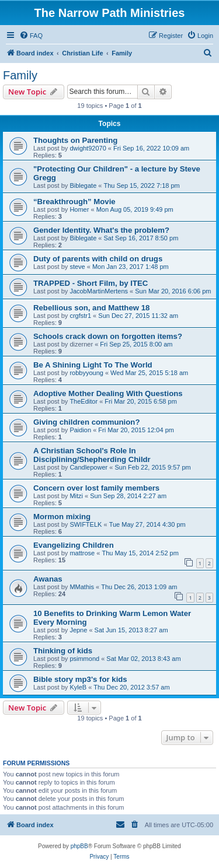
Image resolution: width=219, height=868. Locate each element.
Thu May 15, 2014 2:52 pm (140, 553)
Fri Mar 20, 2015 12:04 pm (136, 430)
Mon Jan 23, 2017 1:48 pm (131, 267)
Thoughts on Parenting (75, 140)
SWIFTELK (86, 524)
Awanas (48, 579)
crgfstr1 (80, 316)
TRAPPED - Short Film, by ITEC (91, 283)
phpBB (79, 846)
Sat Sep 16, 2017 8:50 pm (141, 238)
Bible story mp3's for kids (80, 679)
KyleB (78, 687)
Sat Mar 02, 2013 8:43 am (143, 659)
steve (77, 267)
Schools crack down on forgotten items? (108, 336)
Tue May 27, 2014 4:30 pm (147, 524)
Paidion (80, 430)
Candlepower (88, 467)
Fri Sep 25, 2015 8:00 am (136, 344)
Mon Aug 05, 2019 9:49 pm (135, 209)
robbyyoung (86, 373)
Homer (79, 209)
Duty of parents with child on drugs (98, 259)
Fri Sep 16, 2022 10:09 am (151, 148)
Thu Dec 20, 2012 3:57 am (131, 687)
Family (20, 75)
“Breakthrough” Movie (74, 202)
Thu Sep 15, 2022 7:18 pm (141, 185)
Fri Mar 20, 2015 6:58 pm (141, 401)
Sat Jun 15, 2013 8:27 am (131, 630)
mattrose (82, 553)
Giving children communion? (86, 422)
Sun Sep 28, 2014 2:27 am (128, 496)
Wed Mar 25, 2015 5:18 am (149, 373)
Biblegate (83, 185)
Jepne (78, 630)
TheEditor (84, 401)
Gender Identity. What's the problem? (101, 230)
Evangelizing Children (74, 545)
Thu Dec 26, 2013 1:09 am (139, 587)
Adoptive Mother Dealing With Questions (108, 393)
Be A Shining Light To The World (93, 365)
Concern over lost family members (96, 488)
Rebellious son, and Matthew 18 (91, 308)
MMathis (82, 587)
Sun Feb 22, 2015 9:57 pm (152, 467)
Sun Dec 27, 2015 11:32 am (138, 316)
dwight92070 (88, 148)
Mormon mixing (62, 517)
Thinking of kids (63, 651)
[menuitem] (31, 36)
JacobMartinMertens (99, 291)
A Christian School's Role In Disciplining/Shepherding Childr (92, 455)
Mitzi (76, 496)
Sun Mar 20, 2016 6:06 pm (173, 291)
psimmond (84, 659)
